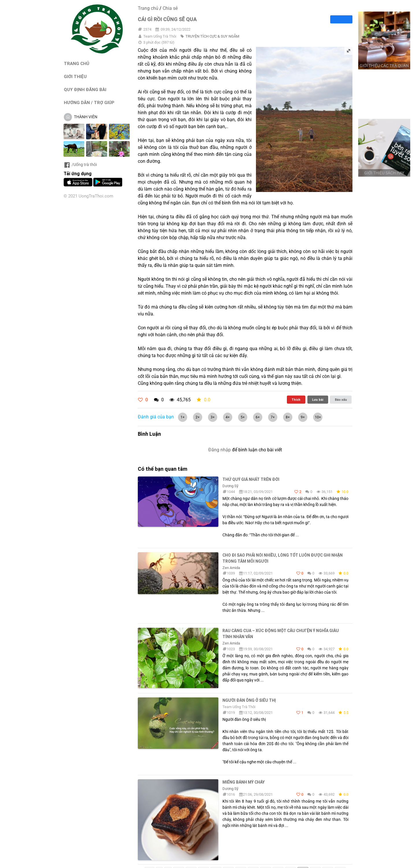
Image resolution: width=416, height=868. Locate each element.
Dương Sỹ (230, 486)
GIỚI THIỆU (75, 76)
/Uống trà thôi (80, 165)
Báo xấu (341, 400)
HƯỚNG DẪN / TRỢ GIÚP (89, 103)
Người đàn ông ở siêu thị (249, 700)
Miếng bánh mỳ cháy (244, 782)
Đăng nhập (220, 450)
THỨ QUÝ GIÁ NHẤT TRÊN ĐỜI (251, 479)
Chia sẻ (170, 8)
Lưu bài (318, 400)
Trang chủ (148, 8)
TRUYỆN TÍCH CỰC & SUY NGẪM (212, 36)
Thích (296, 400)
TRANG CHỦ (77, 63)
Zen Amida (231, 568)
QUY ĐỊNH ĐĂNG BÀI (85, 89)
